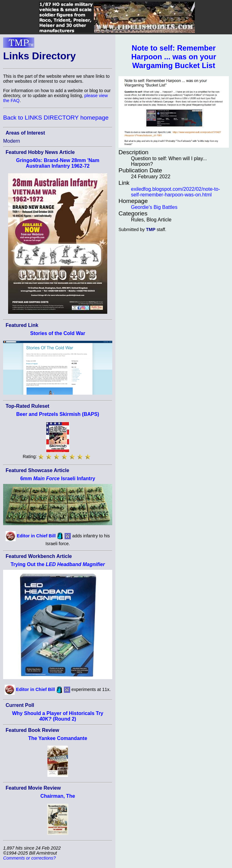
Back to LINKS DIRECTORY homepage (56, 118)
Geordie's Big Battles (154, 207)
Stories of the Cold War (58, 333)
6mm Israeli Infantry (58, 478)
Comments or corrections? (29, 858)
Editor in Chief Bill (36, 535)
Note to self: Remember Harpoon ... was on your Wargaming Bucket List (174, 57)
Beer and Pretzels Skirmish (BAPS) (58, 414)
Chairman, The (58, 796)
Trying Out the (58, 564)
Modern (12, 141)
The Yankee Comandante (58, 738)
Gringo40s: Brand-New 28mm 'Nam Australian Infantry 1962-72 (58, 163)
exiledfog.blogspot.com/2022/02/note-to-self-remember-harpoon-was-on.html (176, 192)
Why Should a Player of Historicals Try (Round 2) (58, 716)
